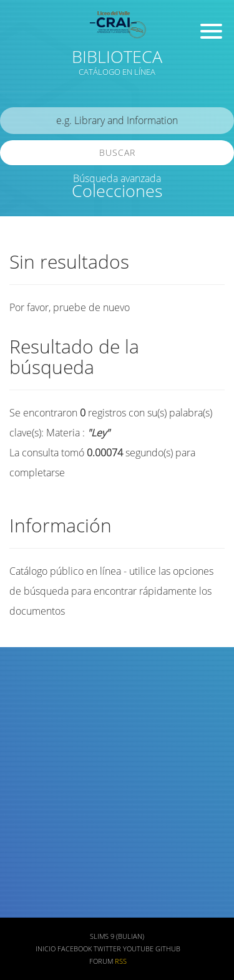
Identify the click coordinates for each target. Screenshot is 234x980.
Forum (101, 961)
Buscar (117, 152)
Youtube (138, 949)
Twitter (107, 949)
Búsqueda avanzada (117, 178)
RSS (121, 961)
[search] (117, 121)
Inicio (46, 949)
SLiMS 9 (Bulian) (117, 936)
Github (168, 949)
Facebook (75, 949)
